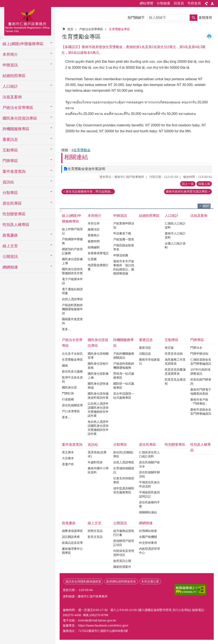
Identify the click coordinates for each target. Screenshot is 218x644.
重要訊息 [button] (10, 140)
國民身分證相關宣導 (98, 356)
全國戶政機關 (148, 537)
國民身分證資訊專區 (98, 343)
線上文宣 (95, 523)
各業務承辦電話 (98, 253)
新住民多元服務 (72, 371)
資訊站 (93, 445)
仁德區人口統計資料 (175, 225)
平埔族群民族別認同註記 (149, 494)
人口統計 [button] (10, 86)
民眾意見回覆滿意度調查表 (175, 372)
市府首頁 (194, 3)
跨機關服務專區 (123, 343)
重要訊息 (146, 340)
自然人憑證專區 (72, 299)
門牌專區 (197, 340)
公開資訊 (120, 523)
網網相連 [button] (10, 267)
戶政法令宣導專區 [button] (18, 108)
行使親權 (68, 399)
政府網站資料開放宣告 (121, 581)
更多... (66, 329)
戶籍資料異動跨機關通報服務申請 (72, 309)
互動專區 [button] (10, 150)
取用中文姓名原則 (72, 379)
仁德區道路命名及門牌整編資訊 (201, 362)
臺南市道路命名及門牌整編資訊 (201, 412)
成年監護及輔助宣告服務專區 (124, 490)
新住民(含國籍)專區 (123, 454)
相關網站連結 (148, 512)
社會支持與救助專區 (124, 480)
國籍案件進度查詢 (72, 321)
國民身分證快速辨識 (98, 386)
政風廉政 (69, 523)
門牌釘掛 (68, 393)
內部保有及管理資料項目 (124, 553)
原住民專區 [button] (12, 203)
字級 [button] (212, 4)
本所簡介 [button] (10, 54)
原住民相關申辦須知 (149, 474)
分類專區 (120, 445)
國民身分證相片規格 (98, 366)
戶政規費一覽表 (124, 239)
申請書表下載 (122, 233)
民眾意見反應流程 (175, 382)
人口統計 (172, 216)
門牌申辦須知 (199, 354)
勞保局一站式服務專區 (124, 376)
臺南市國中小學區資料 (98, 470)
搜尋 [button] (194, 18)
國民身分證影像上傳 (72, 261)
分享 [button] (206, 4)
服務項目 (94, 229)
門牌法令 (196, 348)
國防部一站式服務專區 (124, 386)
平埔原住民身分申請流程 (149, 484)
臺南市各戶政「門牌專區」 (199, 402)
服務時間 (94, 241)
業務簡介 (94, 235)
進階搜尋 (205, 18)
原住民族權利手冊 (149, 504)
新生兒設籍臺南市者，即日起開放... (89, 191)
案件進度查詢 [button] (14, 171)
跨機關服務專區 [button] (16, 129)
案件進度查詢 (72, 445)
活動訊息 (145, 354)
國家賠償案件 (122, 567)
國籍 (65, 366)
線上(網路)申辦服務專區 (72, 218)
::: (5, 2)
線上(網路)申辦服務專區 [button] (23, 44)
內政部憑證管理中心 (149, 551)
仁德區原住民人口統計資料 (149, 454)
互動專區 (172, 340)
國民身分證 (69, 387)
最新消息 (145, 348)
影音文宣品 (95, 537)
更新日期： (70, 590)
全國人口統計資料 (175, 245)
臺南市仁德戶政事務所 (28, 21)
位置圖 (92, 259)
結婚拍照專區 (14, 76)
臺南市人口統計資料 (175, 235)
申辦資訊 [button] (10, 65)
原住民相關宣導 (72, 405)
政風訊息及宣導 (72, 543)
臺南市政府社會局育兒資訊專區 (187, 191)
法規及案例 (12, 97)
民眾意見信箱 (174, 354)
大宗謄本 (68, 458)
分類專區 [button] (10, 193)
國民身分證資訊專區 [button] (20, 118)
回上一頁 (188, 184)
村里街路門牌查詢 (201, 382)
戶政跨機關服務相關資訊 (124, 356)
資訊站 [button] (8, 182)
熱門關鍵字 (136, 18)
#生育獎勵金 (81, 150)
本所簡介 (95, 216)
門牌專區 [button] (10, 161)
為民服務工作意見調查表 (175, 362)
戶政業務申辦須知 (124, 225)
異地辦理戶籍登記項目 (124, 543)
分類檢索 (163, 3)
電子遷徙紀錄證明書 (72, 291)
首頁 (70, 29)
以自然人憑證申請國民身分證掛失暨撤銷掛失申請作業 (98, 410)
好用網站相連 (148, 531)
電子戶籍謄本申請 (72, 281)
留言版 (169, 348)
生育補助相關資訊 (124, 470)
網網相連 (146, 523)
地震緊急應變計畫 (98, 267)
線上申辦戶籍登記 (72, 231)
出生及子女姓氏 (72, 354)
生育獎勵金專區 (119, 29)
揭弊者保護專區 (72, 531)
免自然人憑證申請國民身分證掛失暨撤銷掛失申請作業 (98, 428)
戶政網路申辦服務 (72, 241)
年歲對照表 (95, 462)
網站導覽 (146, 3)
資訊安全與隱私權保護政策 (83, 581)
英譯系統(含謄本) (97, 454)
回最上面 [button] (204, 184)
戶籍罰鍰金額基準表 (124, 247)
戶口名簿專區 (71, 411)
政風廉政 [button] (10, 235)
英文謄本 (68, 452)
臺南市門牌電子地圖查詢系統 (201, 392)
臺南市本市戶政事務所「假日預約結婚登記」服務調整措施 (124, 267)
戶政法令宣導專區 (91, 29)
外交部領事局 (148, 543)
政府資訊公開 (122, 561)
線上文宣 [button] (10, 246)
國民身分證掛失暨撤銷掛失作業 (72, 271)
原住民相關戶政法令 (149, 464)
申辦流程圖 (121, 255)
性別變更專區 (14, 214)
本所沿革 (94, 223)
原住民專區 (148, 445)
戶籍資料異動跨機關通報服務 (124, 366)
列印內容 (209, 36)
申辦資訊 (120, 216)
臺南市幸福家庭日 (149, 362)
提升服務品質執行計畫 (124, 533)
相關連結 (76, 157)
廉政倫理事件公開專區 (72, 551)
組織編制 (94, 247)
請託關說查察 (71, 537)
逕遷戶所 (68, 464)
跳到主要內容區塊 (2, 2)
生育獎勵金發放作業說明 (86, 169)
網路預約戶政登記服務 (72, 251)
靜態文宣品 (95, 531)
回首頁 (179, 3)
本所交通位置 (150, 581)
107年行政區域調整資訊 (200, 372)
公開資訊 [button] (10, 257)
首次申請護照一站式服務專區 (124, 396)
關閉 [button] (206, 206)
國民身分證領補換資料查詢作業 (98, 396)
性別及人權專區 (16, 225)
